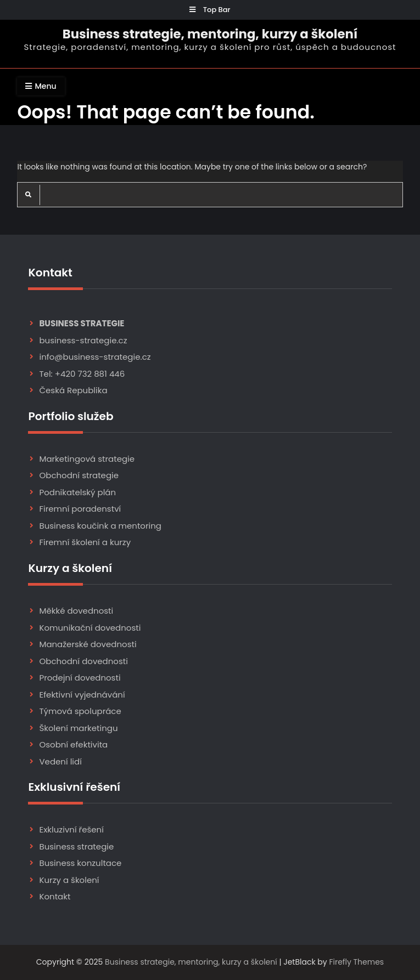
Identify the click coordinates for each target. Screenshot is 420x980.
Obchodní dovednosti (83, 661)
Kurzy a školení (69, 880)
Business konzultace (80, 863)
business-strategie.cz (83, 340)
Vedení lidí (60, 761)
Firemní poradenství (80, 509)
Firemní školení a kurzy (85, 542)
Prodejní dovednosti (80, 678)
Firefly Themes (356, 962)
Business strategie (76, 846)
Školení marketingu (78, 728)
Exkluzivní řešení (71, 829)
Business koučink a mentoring (100, 526)
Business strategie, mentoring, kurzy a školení (210, 34)
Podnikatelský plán (77, 492)
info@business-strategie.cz (95, 357)
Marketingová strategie (87, 459)
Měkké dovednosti (76, 611)
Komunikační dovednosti (90, 628)
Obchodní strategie (79, 475)
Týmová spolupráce (80, 711)
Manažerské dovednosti (88, 644)
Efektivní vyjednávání (82, 695)
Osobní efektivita (73, 744)
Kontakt (55, 896)
